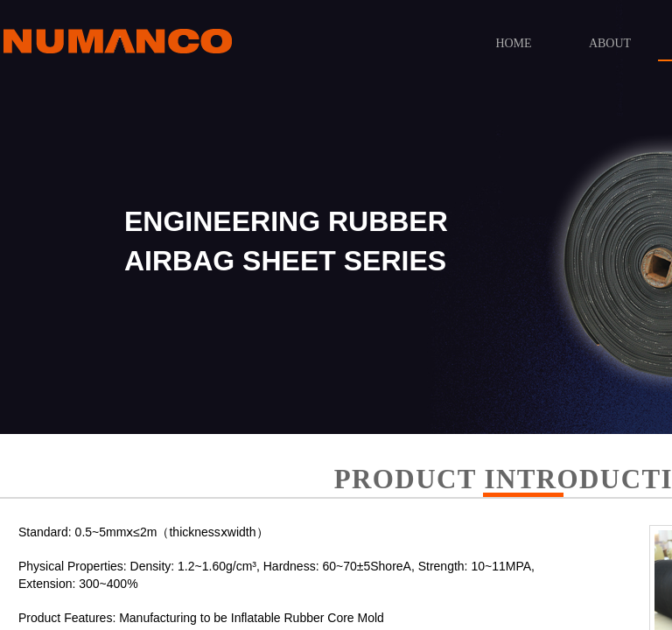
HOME (513, 43)
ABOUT (610, 43)
